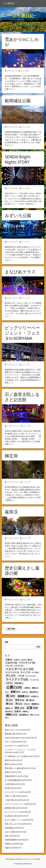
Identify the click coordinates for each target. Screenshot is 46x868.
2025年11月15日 (12, 600)
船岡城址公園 (18, 101)
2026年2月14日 (11, 242)
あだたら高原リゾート (13, 820)
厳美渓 (11, 512)
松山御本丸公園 (11, 816)
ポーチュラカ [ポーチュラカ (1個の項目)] (31, 676)
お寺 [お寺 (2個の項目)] (17, 660)
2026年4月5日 (11, 71)
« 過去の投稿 (11, 629)
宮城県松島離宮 (11, 840)
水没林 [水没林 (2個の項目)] (35, 696)
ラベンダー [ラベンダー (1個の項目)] (34, 680)
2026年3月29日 (11, 127)
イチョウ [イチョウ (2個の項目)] (19, 666)
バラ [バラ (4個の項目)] (21, 676)
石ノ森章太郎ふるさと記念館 (22, 397)
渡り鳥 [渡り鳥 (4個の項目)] (30, 700)
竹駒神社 (8, 844)
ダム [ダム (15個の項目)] (11, 675)
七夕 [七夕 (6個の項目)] (9, 683)
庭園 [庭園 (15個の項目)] (15, 692)
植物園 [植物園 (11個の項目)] (23, 696)
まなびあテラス (20, 272)
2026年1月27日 (11, 298)
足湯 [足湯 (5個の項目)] (18, 711)
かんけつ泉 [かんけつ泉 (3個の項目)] (27, 660)
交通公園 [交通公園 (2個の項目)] (19, 683)
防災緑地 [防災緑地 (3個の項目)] (24, 715)
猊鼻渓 (7, 772)
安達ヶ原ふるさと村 (13, 824)
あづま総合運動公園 (13, 780)
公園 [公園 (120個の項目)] (14, 687)
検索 (7, 642)
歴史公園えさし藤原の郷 (22, 571)
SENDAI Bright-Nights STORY (18, 159)
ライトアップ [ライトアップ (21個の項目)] (17, 679)
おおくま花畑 (10, 832)
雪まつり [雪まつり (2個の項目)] (35, 715)
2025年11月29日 (12, 538)
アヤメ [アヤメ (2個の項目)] (9, 666)
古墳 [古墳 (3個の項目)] (27, 688)
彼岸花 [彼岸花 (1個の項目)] (25, 692)
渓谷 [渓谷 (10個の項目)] (20, 700)
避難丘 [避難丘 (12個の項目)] (12, 715)
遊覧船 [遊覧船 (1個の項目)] (26, 712)
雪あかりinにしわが (22, 42)
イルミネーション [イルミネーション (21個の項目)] (20, 669)
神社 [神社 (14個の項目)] (19, 708)
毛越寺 (7, 848)
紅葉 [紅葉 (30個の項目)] (32, 708)
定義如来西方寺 (11, 776)
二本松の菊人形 (11, 800)
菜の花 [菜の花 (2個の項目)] (9, 711)
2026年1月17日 (11, 365)
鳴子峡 (7, 788)
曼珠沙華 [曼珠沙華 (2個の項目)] (34, 692)
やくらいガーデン (12, 792)
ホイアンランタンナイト (14, 804)
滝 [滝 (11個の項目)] (19, 704)
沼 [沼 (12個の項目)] (9, 700)
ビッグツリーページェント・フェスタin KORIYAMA (22, 333)
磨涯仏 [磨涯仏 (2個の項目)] (9, 708)
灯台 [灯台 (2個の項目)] (27, 704)
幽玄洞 (11, 456)
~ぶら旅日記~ (9, 3)
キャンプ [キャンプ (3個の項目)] (25, 672)
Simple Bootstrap (29, 859)
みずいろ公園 (18, 216)
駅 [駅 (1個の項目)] (7, 718)
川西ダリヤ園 (10, 796)
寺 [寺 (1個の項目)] (7, 692)
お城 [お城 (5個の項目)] (9, 660)
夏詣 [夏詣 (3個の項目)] (35, 688)
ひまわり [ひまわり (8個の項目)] (11, 663)
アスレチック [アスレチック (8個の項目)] (27, 663)
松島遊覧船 (9, 828)
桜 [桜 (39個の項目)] (10, 696)
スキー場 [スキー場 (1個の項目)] (35, 672)
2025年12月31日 (12, 426)
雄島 (7, 836)
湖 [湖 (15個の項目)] (9, 704)
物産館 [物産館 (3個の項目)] (35, 704)
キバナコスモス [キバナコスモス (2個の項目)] (12, 672)
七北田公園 (9, 784)
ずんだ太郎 (24, 71)
